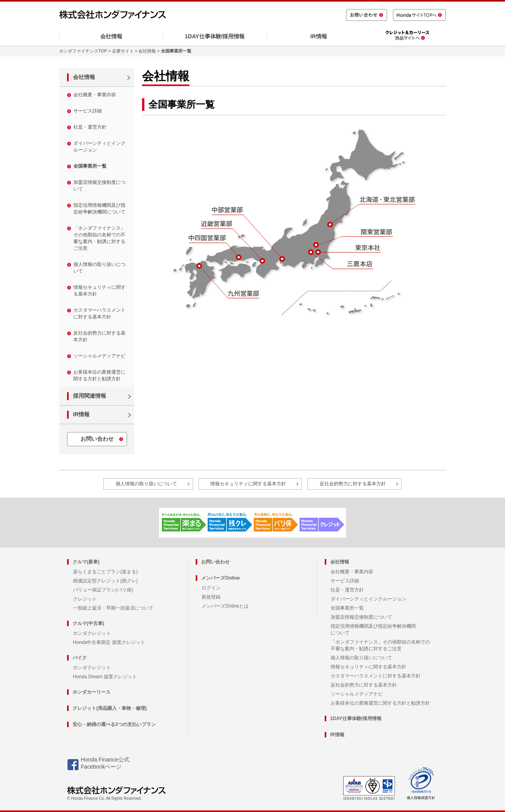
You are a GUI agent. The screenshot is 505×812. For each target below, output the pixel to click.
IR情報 (319, 36)
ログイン (211, 588)
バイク (80, 658)
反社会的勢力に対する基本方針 (99, 336)
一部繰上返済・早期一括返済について (113, 608)
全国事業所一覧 (90, 166)
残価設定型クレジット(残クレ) (105, 581)
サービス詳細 (88, 111)
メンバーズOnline (220, 578)
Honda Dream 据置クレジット (105, 677)
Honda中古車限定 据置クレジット (109, 642)
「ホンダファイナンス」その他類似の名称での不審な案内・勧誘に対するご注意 (99, 238)
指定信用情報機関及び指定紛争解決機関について (99, 209)
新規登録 (211, 597)
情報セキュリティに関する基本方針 (99, 291)
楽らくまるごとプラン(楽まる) (105, 572)
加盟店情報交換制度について (99, 186)
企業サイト (123, 51)
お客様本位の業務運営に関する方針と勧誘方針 (99, 375)
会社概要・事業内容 (95, 95)
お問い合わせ (97, 439)
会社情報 (111, 36)
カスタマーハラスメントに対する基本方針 (99, 313)
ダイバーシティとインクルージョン (99, 147)
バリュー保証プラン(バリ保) (103, 590)
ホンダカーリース (92, 692)
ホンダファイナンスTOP (83, 51)
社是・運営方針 (90, 127)
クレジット (85, 599)
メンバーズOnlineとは (225, 606)
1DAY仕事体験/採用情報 (215, 36)
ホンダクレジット (92, 633)
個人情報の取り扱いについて (99, 268)
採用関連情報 (90, 396)
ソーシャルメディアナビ (99, 356)
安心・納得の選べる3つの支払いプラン (114, 724)
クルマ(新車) (86, 562)
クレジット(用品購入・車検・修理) (110, 708)
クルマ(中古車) (88, 623)
